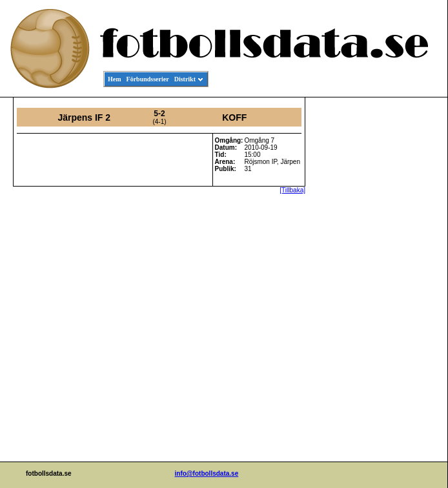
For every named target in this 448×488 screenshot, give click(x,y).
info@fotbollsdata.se (207, 473)
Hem (115, 79)
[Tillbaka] (292, 190)
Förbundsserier (148, 79)
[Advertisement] (389, 294)
